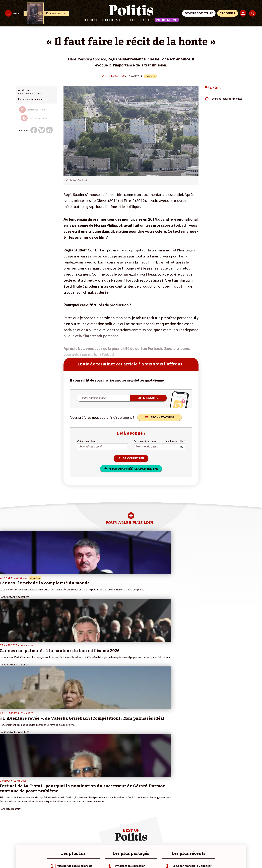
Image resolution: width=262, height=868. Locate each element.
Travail (25, 803)
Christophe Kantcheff (113, 76)
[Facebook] (213, 843)
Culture (146, 20)
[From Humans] (217, 851)
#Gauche (90, 807)
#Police (89, 803)
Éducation (27, 810)
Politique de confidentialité (99, 856)
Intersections (167, 20)
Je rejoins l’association (55, 810)
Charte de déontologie (50, 856)
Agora (5, 800)
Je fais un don (51, 800)
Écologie (107, 20)
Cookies (136, 856)
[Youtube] (234, 843)
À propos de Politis (53, 814)
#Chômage (91, 814)
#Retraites (91, 810)
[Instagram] (244, 843)
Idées (134, 20)
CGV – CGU (73, 856)
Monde (25, 800)
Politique (91, 20)
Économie (27, 807)
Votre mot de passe (145, 441)
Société (122, 20)
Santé (25, 814)
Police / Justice (30, 818)
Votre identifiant (86, 441)
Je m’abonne (50, 807)
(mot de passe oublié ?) (175, 441)
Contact (6, 856)
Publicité (123, 856)
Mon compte (50, 818)
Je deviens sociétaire (54, 803)
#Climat (89, 800)
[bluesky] (223, 843)
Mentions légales (24, 856)
